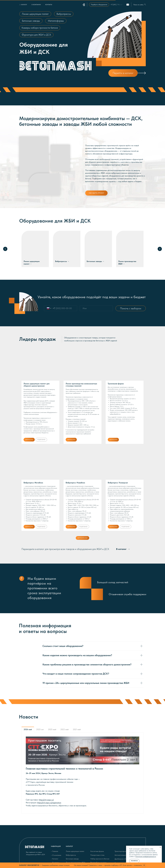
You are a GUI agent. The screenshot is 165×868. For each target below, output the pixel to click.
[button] (99, 5)
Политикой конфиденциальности (146, 856)
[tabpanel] (82, 773)
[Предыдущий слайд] (5, 249)
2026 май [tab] (28, 729)
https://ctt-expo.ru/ (46, 800)
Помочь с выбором (131, 308)
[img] (141, 73)
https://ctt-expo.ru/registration (49, 803)
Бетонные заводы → (95, 261)
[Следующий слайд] (160, 249)
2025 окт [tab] (40, 729)
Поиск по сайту (138, 5)
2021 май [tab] (77, 729)
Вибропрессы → (62, 261)
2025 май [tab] (52, 729)
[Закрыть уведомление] (160, 847)
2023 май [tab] (65, 729)
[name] (96, 308)
